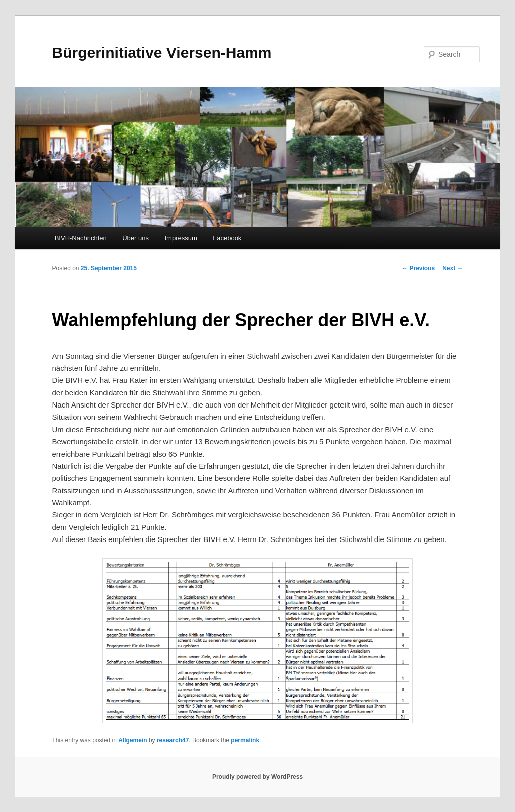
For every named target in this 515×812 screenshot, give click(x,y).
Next (453, 268)
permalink (245, 740)
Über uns (136, 238)
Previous (418, 268)
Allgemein (133, 740)
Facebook (227, 238)
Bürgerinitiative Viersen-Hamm (161, 52)
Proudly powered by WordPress (257, 777)
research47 (173, 740)
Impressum (181, 238)
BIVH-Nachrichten (81, 238)
